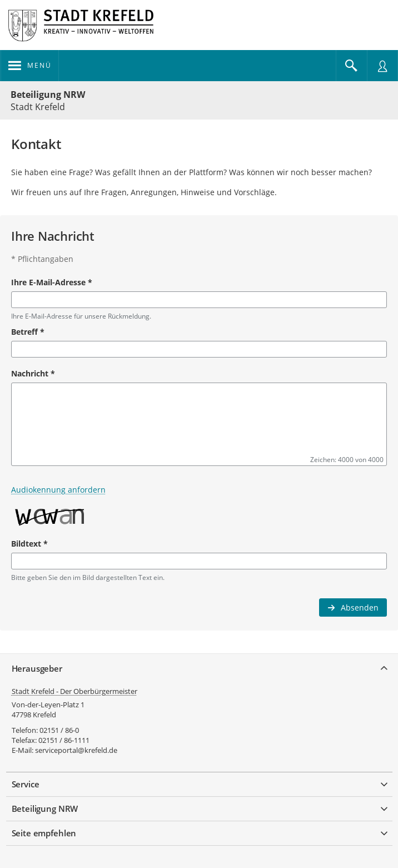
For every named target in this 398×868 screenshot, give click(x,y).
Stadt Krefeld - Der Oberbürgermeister (74, 691)
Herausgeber (37, 668)
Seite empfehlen (44, 833)
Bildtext (29, 544)
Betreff (28, 332)
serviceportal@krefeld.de (76, 750)
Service (26, 784)
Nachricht (33, 373)
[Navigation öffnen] (30, 66)
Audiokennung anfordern (58, 490)
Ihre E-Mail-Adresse (52, 282)
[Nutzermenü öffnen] (382, 66)
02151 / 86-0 (59, 730)
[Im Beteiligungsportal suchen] (351, 66)
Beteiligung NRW (48, 95)
